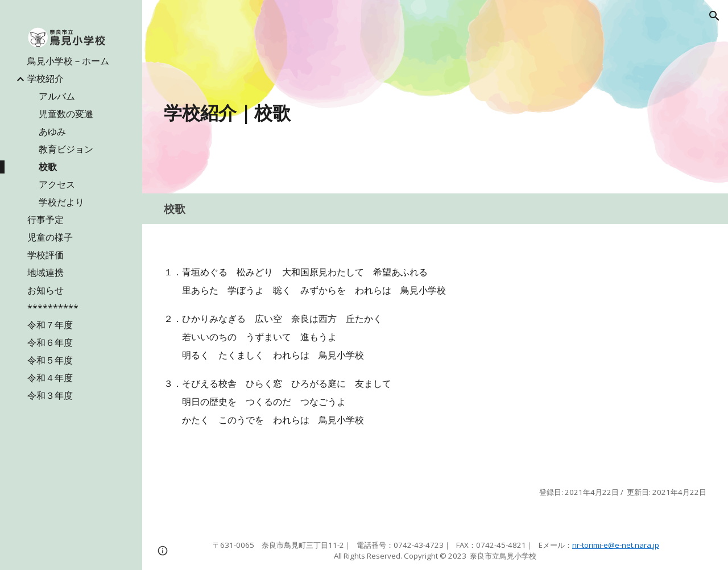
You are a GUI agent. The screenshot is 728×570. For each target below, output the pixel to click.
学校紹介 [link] (45, 79)
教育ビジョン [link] (66, 149)
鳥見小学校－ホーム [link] (68, 61)
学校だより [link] (61, 202)
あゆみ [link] (52, 131)
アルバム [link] (57, 96)
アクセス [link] (57, 184)
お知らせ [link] (45, 290)
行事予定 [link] (45, 220)
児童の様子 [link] (50, 237)
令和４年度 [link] (50, 378)
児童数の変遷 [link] (66, 114)
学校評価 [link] (45, 255)
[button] (714, 16)
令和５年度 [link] (50, 360)
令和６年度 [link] (50, 342)
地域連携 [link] (45, 272)
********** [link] (53, 308)
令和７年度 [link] (50, 325)
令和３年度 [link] (50, 395)
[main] (342, 113)
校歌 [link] (48, 167)
